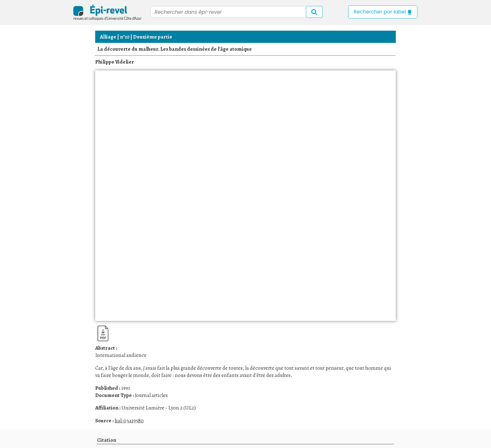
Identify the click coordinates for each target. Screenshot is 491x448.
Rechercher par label (383, 12)
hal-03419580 (129, 421)
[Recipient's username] (236, 12)
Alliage (108, 37)
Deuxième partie (153, 37)
